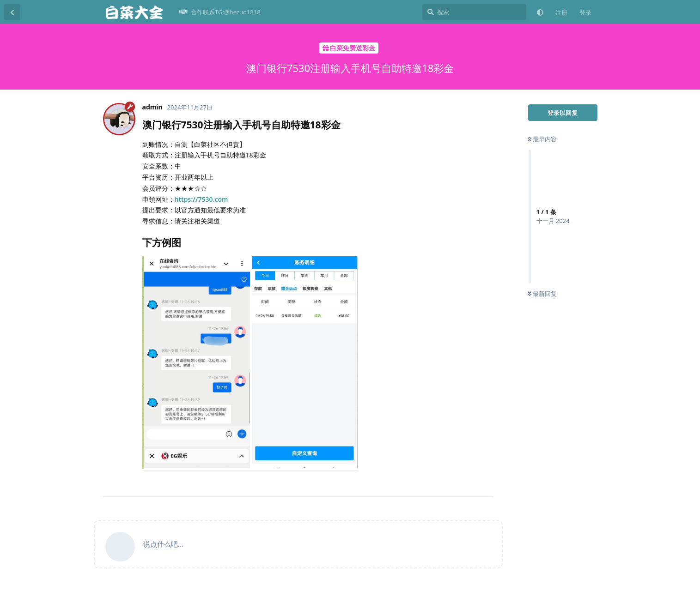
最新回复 (542, 294)
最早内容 (542, 139)
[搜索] (474, 12)
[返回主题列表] (12, 12)
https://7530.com (201, 199)
